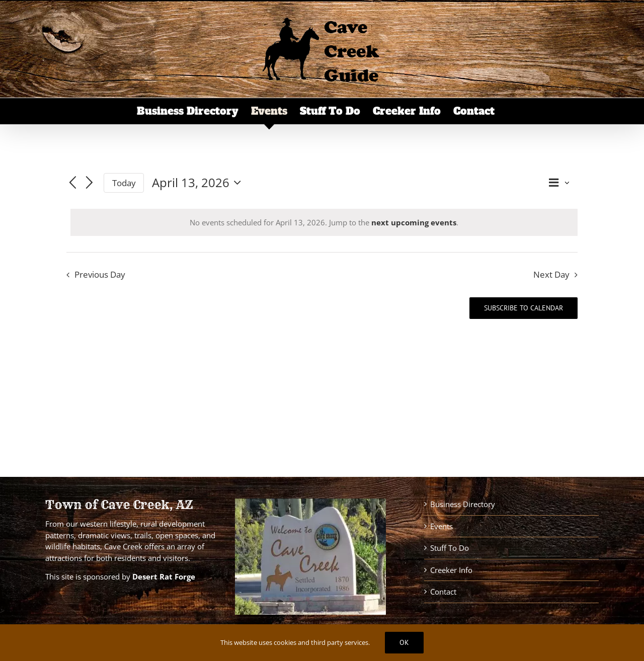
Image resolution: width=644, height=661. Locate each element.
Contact (443, 592)
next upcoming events (414, 222)
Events (441, 526)
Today (124, 183)
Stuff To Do (450, 548)
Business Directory (463, 504)
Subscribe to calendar (524, 308)
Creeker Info (451, 570)
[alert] (324, 223)
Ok (404, 642)
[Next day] (90, 184)
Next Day (551, 274)
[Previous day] (72, 184)
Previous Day (100, 274)
